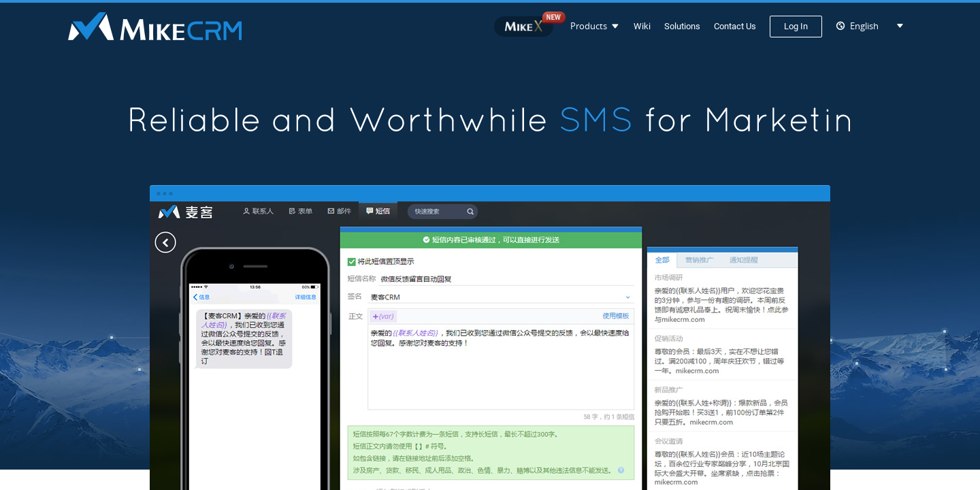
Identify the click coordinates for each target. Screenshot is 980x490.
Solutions (682, 26)
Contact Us (735, 26)
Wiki (642, 26)
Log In (796, 26)
